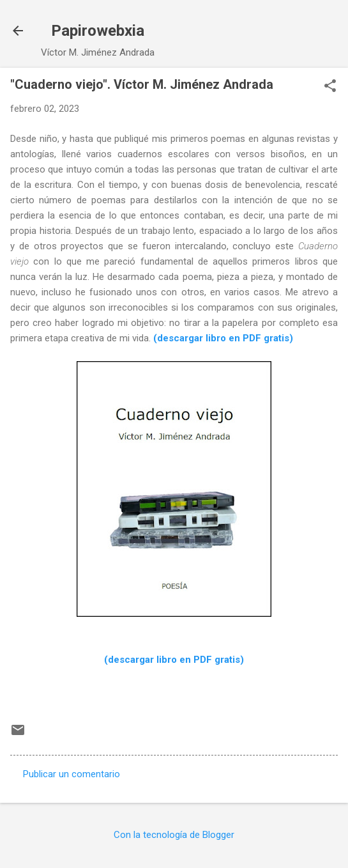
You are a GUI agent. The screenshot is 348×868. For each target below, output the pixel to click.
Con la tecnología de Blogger (174, 835)
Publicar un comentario (72, 774)
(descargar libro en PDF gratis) (223, 338)
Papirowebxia (98, 31)
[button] (330, 87)
